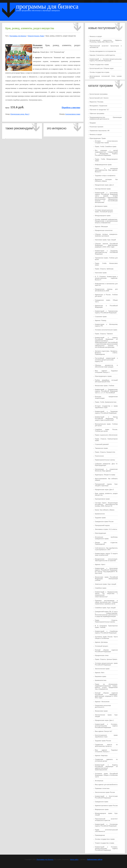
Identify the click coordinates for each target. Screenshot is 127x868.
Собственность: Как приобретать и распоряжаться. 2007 (106, 549)
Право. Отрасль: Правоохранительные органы (106, 621)
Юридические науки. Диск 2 (104, 185)
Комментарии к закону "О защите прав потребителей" (106, 554)
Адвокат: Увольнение (102, 702)
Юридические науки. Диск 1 (104, 720)
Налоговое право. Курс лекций (105, 240)
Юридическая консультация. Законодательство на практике (106, 560)
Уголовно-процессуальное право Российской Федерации (106, 664)
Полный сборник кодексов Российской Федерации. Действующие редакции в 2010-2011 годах (106, 695)
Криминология (100, 514)
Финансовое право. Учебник (105, 386)
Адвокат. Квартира (101, 755)
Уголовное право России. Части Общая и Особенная (106, 637)
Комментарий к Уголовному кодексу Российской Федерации (106, 825)
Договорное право (101, 206)
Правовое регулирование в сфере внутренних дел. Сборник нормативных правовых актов (106, 602)
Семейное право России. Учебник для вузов (106, 430)
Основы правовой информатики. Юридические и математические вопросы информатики (106, 221)
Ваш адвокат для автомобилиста (106, 785)
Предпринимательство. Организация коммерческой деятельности (106, 118)
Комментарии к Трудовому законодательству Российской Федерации (106, 252)
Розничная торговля (96, 127)
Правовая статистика (102, 788)
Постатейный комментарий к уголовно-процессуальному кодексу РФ (106, 360)
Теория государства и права (99, 64)
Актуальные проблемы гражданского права (106, 538)
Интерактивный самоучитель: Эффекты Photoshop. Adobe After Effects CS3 (106, 41)
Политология (99, 456)
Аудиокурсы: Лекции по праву (105, 475)
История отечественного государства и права (106, 142)
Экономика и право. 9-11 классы (106, 529)
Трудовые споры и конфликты (105, 176)
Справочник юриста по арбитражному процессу (106, 745)
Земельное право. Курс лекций (105, 584)
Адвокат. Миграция (101, 226)
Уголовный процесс (102, 646)
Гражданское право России (104, 521)
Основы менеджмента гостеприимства (103, 51)
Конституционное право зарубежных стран (106, 736)
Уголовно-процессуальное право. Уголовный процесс (104, 211)
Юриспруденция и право (103, 376)
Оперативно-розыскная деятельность (103, 706)
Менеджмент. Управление (98, 106)
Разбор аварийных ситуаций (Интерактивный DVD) (106, 381)
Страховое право (101, 317)
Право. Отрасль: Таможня (104, 334)
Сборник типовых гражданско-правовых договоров (106, 235)
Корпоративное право (102, 499)
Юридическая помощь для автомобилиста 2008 (106, 290)
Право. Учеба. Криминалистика (106, 402)
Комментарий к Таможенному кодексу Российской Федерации (106, 312)
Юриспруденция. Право (98, 138)
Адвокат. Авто (100, 673)
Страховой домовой (102, 444)
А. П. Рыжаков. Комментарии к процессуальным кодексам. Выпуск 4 (106, 278)
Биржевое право (101, 676)
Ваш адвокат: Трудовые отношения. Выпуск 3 (106, 372)
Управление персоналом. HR (100, 131)
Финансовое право (101, 711)
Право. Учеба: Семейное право (106, 146)
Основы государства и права (99, 72)
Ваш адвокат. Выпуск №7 (103, 731)
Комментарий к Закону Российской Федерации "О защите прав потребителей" (106, 418)
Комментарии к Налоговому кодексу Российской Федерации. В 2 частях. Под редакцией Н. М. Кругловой (106, 571)
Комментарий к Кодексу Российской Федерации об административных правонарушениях (106, 767)
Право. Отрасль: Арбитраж (104, 269)
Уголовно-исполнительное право (106, 330)
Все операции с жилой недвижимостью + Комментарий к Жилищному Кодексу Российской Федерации (106, 153)
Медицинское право (102, 809)
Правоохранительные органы (105, 460)
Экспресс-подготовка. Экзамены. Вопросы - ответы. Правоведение (106, 353)
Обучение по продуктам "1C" (99, 110)
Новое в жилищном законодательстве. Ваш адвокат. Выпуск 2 (106, 170)
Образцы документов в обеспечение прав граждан (106, 366)
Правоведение (100, 835)
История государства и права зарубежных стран (106, 407)
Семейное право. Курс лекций (105, 608)
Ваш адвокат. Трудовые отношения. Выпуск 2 (106, 751)
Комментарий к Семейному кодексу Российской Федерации (106, 632)
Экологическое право (102, 669)
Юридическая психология (104, 230)
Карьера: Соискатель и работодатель (102, 55)
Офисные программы (97, 113)
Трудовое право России (103, 741)
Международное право (103, 216)
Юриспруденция (100, 533)
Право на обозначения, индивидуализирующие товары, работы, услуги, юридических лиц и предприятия (106, 687)
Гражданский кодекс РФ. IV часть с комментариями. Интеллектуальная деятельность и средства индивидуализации (106, 614)
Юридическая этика (102, 655)
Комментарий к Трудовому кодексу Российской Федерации (106, 412)
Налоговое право (101, 273)
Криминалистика (101, 680)
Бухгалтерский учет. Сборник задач (102, 68)
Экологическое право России (105, 792)
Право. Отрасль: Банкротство (105, 452)
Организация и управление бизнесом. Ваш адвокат (106, 470)
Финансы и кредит (96, 36)
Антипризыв (99, 781)
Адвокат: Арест (100, 564)
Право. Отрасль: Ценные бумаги (106, 659)
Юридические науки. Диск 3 (104, 490)
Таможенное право (101, 448)
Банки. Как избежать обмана (105, 510)
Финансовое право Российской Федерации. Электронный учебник (106, 579)
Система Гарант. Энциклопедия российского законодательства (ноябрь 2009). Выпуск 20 (106, 504)
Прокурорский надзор (102, 525)
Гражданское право (102, 802)
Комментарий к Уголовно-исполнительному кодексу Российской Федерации (106, 726)
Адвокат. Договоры (101, 642)
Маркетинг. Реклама (96, 102)
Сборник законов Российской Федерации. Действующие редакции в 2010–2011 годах (106, 245)
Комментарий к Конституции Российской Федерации (106, 797)
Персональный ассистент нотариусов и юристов (106, 820)
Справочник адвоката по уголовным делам (106, 760)
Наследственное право (103, 189)
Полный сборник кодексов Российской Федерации (106, 651)
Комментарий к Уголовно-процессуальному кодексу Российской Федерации (106, 60)
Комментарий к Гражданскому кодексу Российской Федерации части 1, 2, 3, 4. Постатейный (106, 391)
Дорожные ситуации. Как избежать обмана (106, 180)
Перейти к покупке (71, 107)
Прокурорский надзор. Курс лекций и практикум (106, 485)
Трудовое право (100, 518)
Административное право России (106, 806)
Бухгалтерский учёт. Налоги (99, 98)
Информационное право (103, 165)
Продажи (93, 123)
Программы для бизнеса (47, 6)
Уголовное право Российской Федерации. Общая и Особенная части (106, 775)
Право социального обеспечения (106, 435)
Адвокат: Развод (101, 320)
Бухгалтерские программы (99, 94)
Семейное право (101, 588)
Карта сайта (74, 859)
